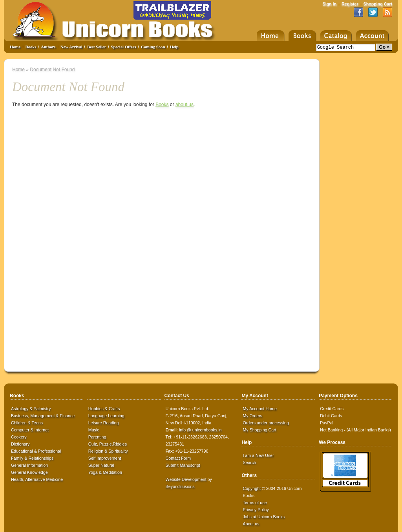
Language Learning (106, 416)
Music (94, 430)
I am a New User (258, 455)
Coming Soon (153, 47)
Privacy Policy (256, 510)
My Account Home (259, 409)
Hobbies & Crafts (104, 409)
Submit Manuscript (183, 465)
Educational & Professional (36, 451)
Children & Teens (27, 423)
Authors (48, 47)
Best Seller (97, 47)
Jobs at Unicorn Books (264, 517)
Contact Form (178, 458)
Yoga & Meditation (105, 472)
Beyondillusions (180, 486)
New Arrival (71, 47)
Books (31, 47)
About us (251, 524)
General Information (29, 465)
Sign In (330, 4)
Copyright (252, 488)
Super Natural (101, 465)
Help (174, 47)
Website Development (186, 479)
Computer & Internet (30, 430)
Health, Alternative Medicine (37, 479)
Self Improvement (105, 458)
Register (350, 4)
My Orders (252, 416)
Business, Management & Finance (43, 416)
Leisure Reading (104, 423)
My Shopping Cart (259, 430)
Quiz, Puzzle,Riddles (108, 444)
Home (15, 47)
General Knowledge (29, 472)
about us (185, 105)
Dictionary (20, 444)
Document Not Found (52, 70)
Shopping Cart (378, 4)
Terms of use (255, 503)
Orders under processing (266, 423)
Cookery (19, 437)
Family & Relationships (32, 458)
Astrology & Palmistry (31, 409)
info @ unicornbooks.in (200, 430)
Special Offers (124, 47)
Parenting (97, 437)
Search (249, 462)
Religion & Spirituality (108, 451)
